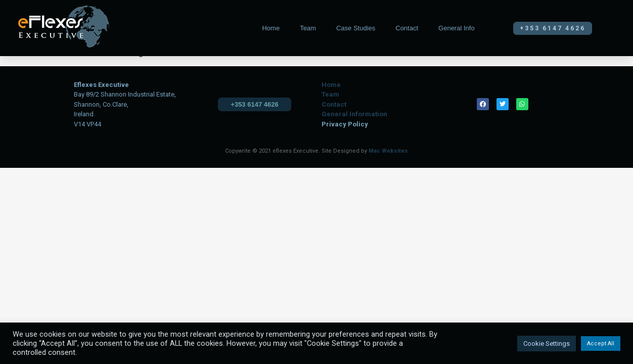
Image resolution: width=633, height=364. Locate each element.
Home (271, 28)
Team (308, 28)
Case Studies (356, 28)
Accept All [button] (601, 344)
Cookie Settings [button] (547, 344)
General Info (457, 28)
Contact (407, 28)
